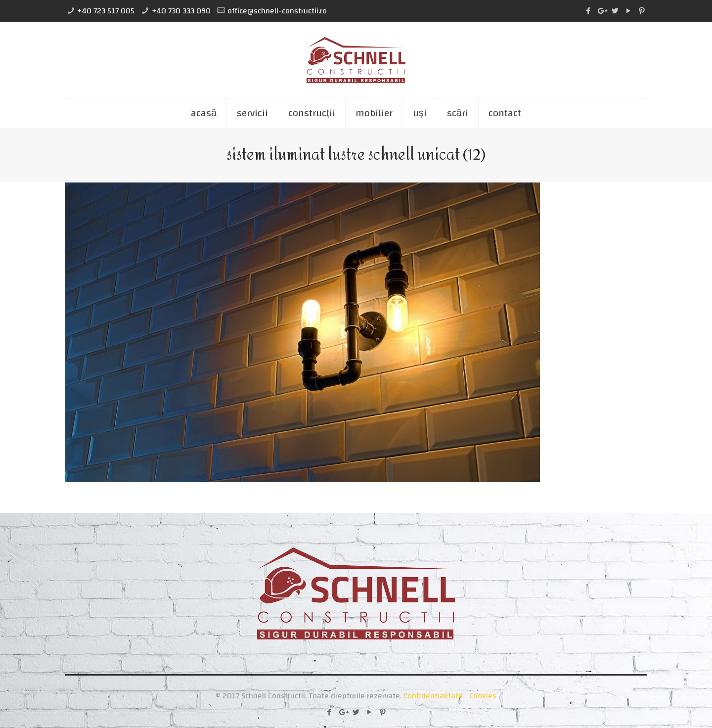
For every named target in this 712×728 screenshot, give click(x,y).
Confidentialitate (433, 696)
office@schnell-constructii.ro (277, 11)
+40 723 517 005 (106, 11)
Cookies (483, 696)
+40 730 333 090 (181, 11)
